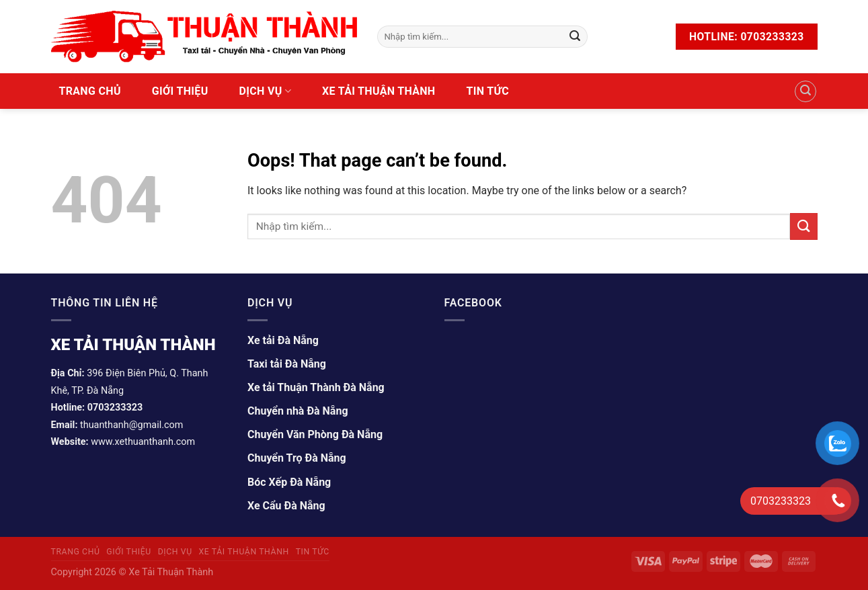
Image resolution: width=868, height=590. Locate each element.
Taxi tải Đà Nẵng (287, 364)
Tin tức (488, 91)
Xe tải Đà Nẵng (283, 340)
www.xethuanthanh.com (143, 442)
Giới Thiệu (180, 91)
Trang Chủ (90, 91)
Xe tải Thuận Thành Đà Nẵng (316, 387)
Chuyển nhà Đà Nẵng (298, 411)
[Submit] (575, 37)
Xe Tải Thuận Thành (170, 572)
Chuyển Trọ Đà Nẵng (297, 458)
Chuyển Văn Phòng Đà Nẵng (315, 434)
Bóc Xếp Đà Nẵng (289, 482)
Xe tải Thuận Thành (379, 91)
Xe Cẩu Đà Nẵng (286, 506)
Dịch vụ (266, 91)
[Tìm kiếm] (805, 91)
